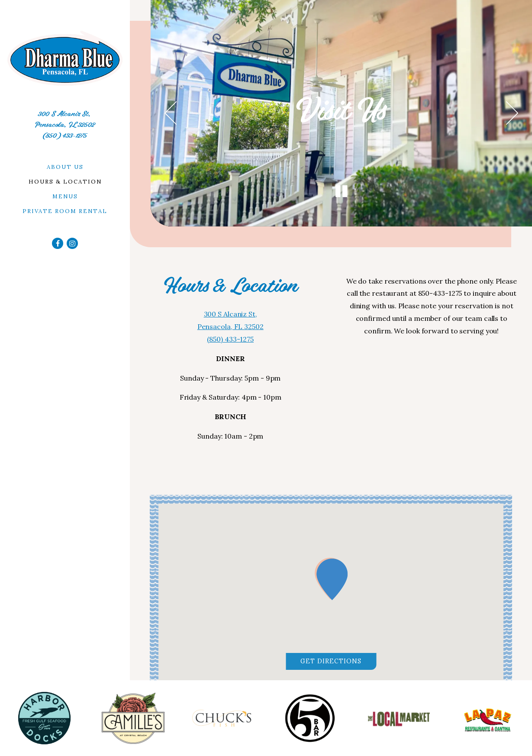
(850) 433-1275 (65, 136)
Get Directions (338, 660)
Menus (65, 196)
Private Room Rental (65, 211)
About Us (65, 167)
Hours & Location (65, 182)
